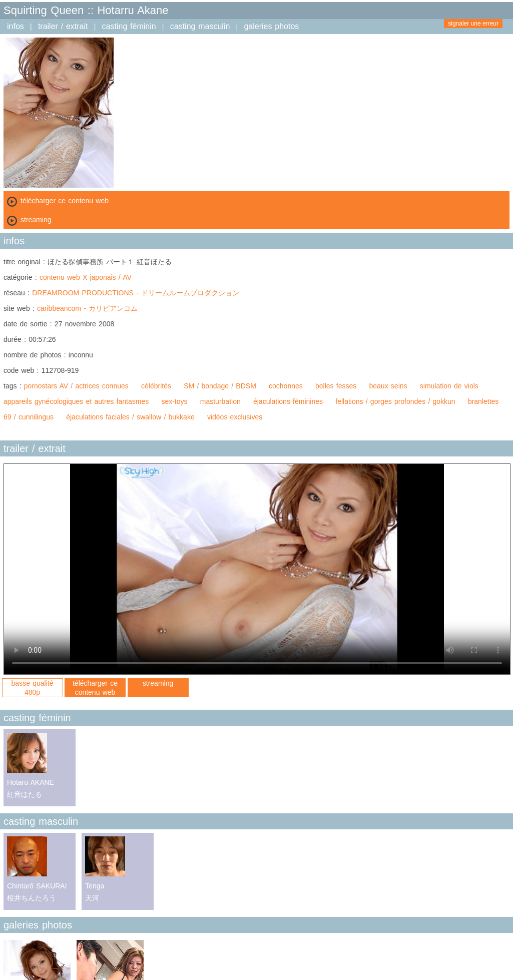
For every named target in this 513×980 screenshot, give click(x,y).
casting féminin (129, 26)
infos (16, 26)
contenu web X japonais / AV (86, 277)
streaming (158, 683)
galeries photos (271, 26)
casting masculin (200, 26)
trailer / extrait (63, 26)
